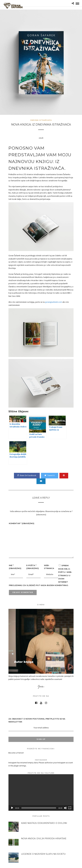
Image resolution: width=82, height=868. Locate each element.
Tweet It (50, 476)
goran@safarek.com (54, 302)
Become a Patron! (16, 753)
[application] (41, 792)
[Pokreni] (12, 808)
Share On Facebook (27, 476)
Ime (15, 567)
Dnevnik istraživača (41, 120)
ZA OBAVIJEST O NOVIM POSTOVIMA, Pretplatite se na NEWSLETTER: (41, 724)
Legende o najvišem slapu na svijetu (43, 854)
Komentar (22, 523)
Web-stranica (49, 567)
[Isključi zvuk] (65, 808)
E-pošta (33, 567)
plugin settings (20, 766)
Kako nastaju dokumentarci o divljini (44, 823)
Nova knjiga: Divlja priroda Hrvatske (44, 839)
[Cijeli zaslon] (70, 808)
